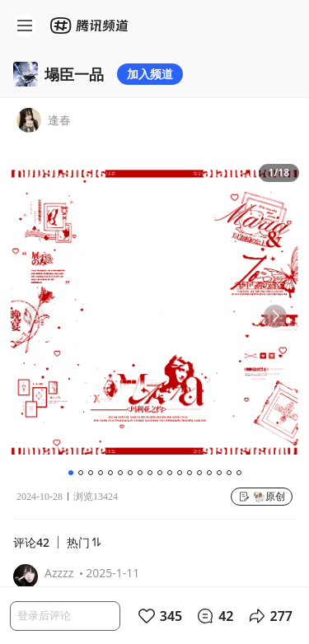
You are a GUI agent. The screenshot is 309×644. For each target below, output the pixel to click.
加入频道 (150, 74)
